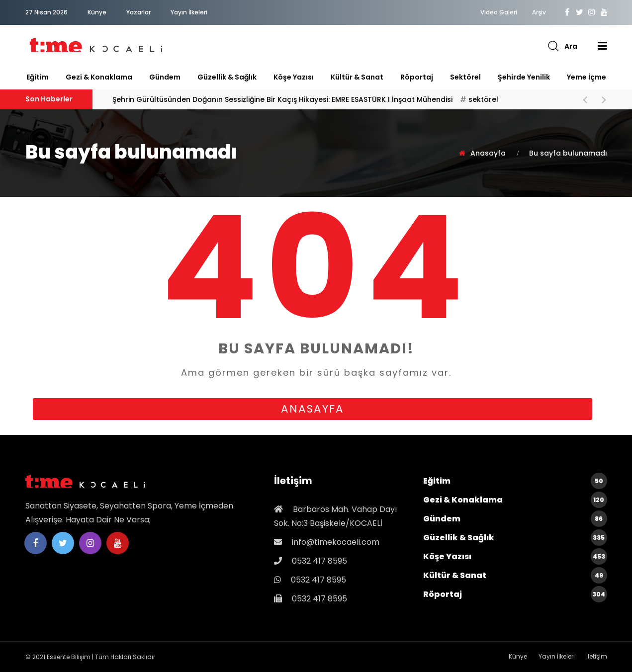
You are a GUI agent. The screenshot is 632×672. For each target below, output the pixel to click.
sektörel (465, 77)
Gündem (165, 77)
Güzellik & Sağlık (227, 77)
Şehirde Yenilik (524, 77)
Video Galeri (499, 12)
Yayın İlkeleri (189, 12)
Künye (97, 12)
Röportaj (417, 77)
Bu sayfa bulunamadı (568, 153)
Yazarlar (138, 12)
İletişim (597, 656)
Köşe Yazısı (294, 77)
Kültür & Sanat (357, 77)
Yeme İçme (587, 77)
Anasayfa (488, 153)
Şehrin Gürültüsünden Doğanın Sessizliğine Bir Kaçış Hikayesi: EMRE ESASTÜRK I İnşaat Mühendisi (305, 99)
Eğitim (38, 77)
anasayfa (313, 409)
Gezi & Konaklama (99, 77)
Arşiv (539, 12)
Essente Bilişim (69, 657)
